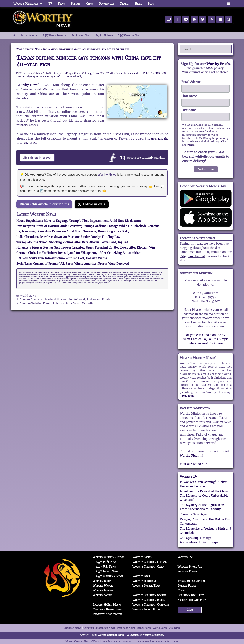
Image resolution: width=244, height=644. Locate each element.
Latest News (31, 35)
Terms (191, 145)
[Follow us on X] (92, 204)
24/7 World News (56, 35)
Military (87, 73)
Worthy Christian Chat (148, 567)
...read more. (188, 396)
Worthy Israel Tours (146, 609)
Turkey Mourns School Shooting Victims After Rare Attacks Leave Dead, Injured (72, 242)
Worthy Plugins (191, 456)
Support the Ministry (192, 600)
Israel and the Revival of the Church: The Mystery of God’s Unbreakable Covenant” (206, 496)
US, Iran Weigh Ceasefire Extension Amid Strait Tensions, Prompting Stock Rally (73, 231)
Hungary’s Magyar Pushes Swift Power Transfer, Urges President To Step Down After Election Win (86, 247)
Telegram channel (192, 256)
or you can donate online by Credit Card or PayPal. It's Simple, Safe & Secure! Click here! (206, 339)
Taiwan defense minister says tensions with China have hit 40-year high (88, 61)
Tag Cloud (61, 73)
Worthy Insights (104, 590)
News (61, 4)
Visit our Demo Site (193, 464)
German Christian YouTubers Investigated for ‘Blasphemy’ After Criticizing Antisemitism (79, 253)
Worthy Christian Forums (150, 562)
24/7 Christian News (129, 35)
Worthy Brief (102, 581)
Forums (76, 4)
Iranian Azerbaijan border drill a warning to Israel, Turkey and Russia (65, 299)
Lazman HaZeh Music (107, 605)
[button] (229, 4)
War (103, 73)
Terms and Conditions (192, 581)
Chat (89, 4)
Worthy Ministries (29, 4)
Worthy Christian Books (149, 600)
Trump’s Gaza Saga (193, 514)
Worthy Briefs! (219, 64)
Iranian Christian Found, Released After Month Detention (58, 303)
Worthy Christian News (108, 557)
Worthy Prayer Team (146, 586)
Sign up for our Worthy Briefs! (44, 76)
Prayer (125, 4)
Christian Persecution (107, 609)
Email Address (191, 82)
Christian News (72, 628)
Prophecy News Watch (107, 614)
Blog (151, 4)
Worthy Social (142, 557)
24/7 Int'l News (106, 562)
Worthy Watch (103, 586)
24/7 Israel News (81, 35)
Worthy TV (189, 476)
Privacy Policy (218, 141)
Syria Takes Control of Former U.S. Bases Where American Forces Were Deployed (73, 264)
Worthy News (114, 73)
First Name (189, 96)
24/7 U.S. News (104, 35)
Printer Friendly (73, 76)
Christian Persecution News (99, 628)
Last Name (189, 110)
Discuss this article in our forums (44, 204)
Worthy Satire (102, 595)
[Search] (229, 19)
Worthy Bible (141, 576)
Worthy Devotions (144, 581)
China (77, 73)
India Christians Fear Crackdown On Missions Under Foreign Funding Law (68, 237)
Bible (138, 4)
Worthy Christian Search (149, 595)
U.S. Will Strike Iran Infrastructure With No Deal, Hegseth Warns (62, 258)
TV (50, 4)
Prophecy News (126, 628)
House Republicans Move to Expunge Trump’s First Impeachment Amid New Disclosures (79, 221)
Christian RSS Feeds (191, 595)
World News (28, 296)
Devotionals (106, 4)
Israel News (144, 628)
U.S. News (175, 628)
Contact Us (185, 590)
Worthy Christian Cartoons (151, 605)
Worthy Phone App (190, 567)
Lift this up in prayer (37, 158)
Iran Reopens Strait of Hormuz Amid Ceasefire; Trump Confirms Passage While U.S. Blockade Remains (88, 226)
